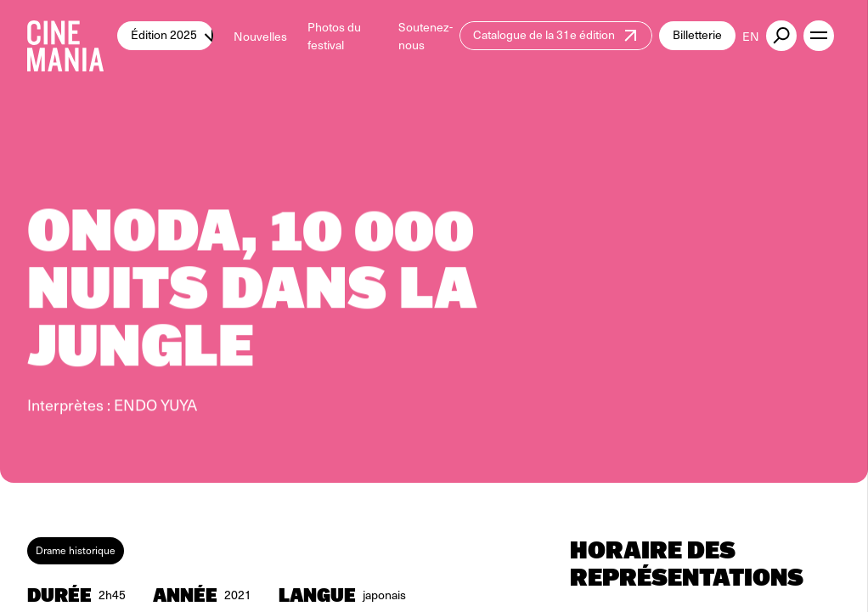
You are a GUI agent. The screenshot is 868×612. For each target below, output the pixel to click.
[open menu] (819, 36)
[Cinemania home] (72, 36)
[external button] (781, 36)
